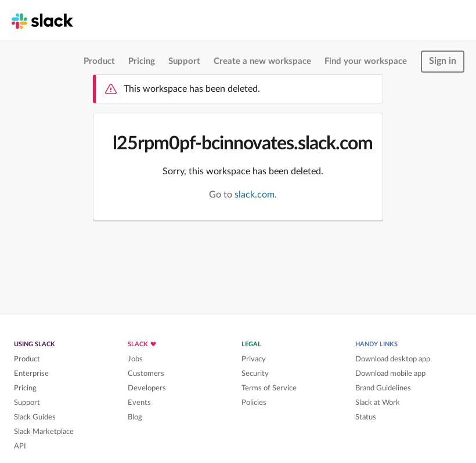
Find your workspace (366, 61)
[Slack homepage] (42, 20)
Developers (147, 388)
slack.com (255, 195)
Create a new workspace (262, 61)
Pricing (142, 61)
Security (255, 374)
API (20, 446)
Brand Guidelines (383, 388)
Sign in (443, 61)
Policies (254, 403)
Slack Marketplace (44, 432)
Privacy (254, 359)
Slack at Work (378, 403)
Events (139, 403)
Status (366, 417)
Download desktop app (393, 359)
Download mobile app (390, 374)
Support (184, 61)
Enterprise (31, 374)
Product (99, 61)
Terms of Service (269, 388)
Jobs (135, 359)
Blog (135, 417)
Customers (146, 374)
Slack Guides (35, 417)
